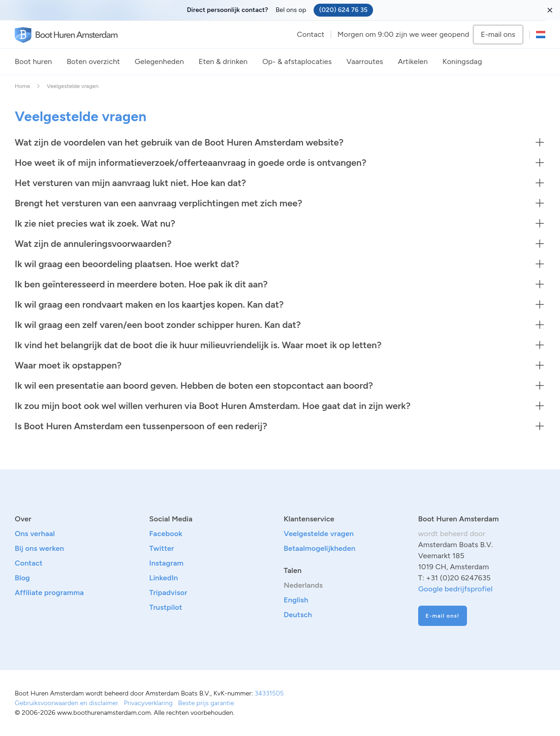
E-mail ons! (443, 616)
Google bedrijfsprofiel (455, 589)
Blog (22, 578)
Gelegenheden (160, 61)
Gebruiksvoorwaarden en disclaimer (67, 703)
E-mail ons (498, 34)
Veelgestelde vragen (319, 534)
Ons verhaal (35, 534)
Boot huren (33, 61)
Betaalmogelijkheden (320, 548)
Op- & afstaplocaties (297, 61)
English (296, 600)
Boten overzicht (93, 61)
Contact (311, 34)
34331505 (269, 693)
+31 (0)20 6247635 (458, 578)
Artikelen (413, 61)
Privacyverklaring (148, 703)
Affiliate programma (49, 593)
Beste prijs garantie (206, 703)
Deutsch (298, 615)
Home (22, 86)
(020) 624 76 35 (343, 10)
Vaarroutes (365, 61)
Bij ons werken (39, 548)
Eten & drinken (223, 61)
